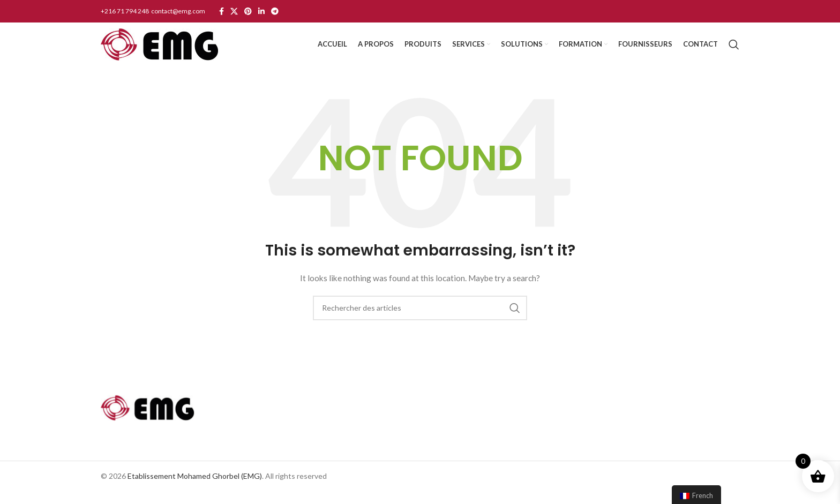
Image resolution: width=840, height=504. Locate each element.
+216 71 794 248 (125, 11)
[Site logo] (159, 50)
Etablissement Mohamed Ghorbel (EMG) (195, 488)
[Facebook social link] (222, 12)
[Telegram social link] (275, 12)
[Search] (734, 51)
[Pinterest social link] (248, 12)
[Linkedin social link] (261, 12)
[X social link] (234, 12)
